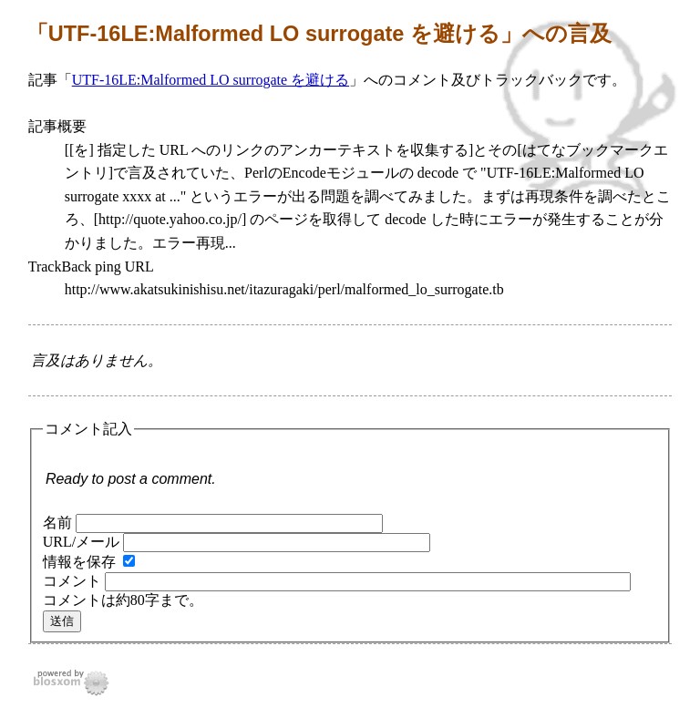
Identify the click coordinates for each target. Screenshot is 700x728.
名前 (57, 523)
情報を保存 (79, 562)
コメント (72, 581)
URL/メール (81, 542)
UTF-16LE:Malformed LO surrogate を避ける (211, 80)
